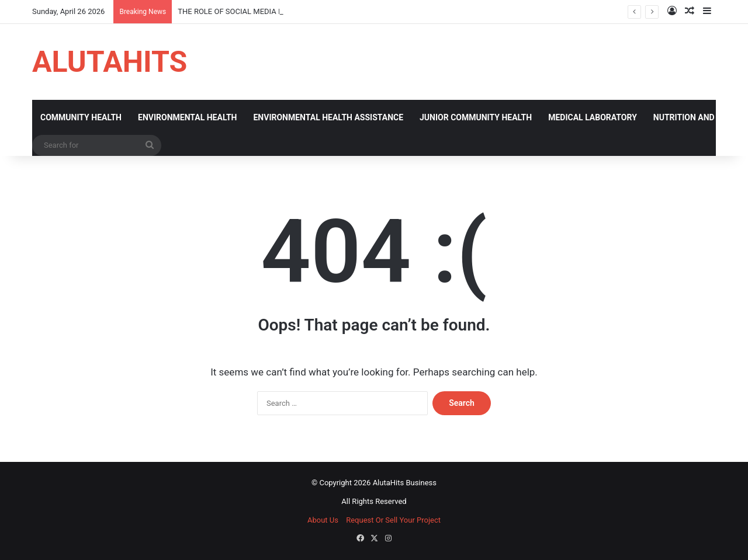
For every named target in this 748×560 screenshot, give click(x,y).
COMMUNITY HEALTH (81, 117)
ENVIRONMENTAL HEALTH (187, 117)
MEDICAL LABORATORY (593, 117)
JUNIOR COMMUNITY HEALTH (476, 117)
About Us (323, 520)
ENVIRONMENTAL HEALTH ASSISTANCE (328, 117)
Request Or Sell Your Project (393, 520)
